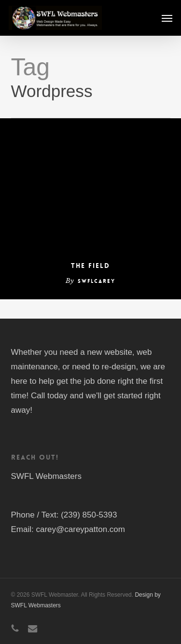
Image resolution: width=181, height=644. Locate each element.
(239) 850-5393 (89, 515)
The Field (90, 266)
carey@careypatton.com (80, 529)
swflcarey (97, 281)
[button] (167, 18)
